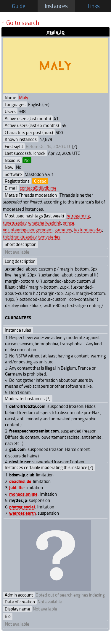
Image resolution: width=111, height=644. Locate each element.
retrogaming (78, 216)
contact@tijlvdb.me (38, 188)
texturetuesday (88, 230)
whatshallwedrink (45, 223)
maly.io (55, 32)
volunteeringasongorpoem (28, 230)
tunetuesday (15, 223)
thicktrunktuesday (20, 237)
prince (69, 223)
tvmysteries (49, 237)
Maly (24, 97)
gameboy (63, 230)
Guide (19, 6)
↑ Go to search (20, 22)
